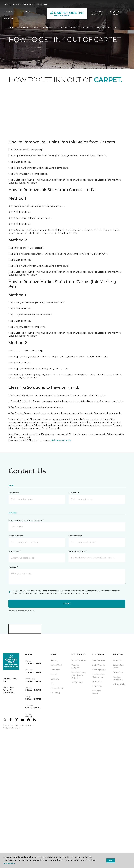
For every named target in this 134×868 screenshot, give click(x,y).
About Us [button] (9, 19)
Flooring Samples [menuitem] (75, 666)
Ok (111, 860)
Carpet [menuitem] (54, 674)
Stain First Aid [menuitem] (99, 665)
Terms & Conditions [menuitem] (118, 678)
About (26, 27)
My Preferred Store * (77, 551)
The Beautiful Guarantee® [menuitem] (98, 676)
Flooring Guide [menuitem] (99, 670)
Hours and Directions (97, 13)
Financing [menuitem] (55, 693)
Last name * (74, 493)
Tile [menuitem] (52, 684)
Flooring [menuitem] (54, 660)
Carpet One (14, 27)
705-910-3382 (42, 5)
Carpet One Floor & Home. (22, 726)
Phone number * (16, 536)
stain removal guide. (61, 440)
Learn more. (9, 863)
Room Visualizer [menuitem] (79, 660)
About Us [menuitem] (117, 660)
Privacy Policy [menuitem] (119, 684)
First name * (14, 493)
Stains (35, 27)
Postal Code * (14, 551)
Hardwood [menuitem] (55, 670)
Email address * (75, 536)
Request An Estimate (116, 13)
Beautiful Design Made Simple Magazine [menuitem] (79, 675)
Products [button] (9, 12)
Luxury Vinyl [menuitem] (56, 665)
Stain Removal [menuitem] (99, 660)
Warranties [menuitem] (97, 682)
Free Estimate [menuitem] (57, 688)
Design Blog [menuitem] (77, 682)
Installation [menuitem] (97, 686)
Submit (67, 603)
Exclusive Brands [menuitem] (97, 692)
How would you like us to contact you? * (26, 520)
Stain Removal (49, 27)
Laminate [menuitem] (55, 679)
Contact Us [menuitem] (118, 672)
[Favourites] (93, 20)
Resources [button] (26, 12)
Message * (13, 567)
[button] (90, 20)
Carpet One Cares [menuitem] (118, 666)
